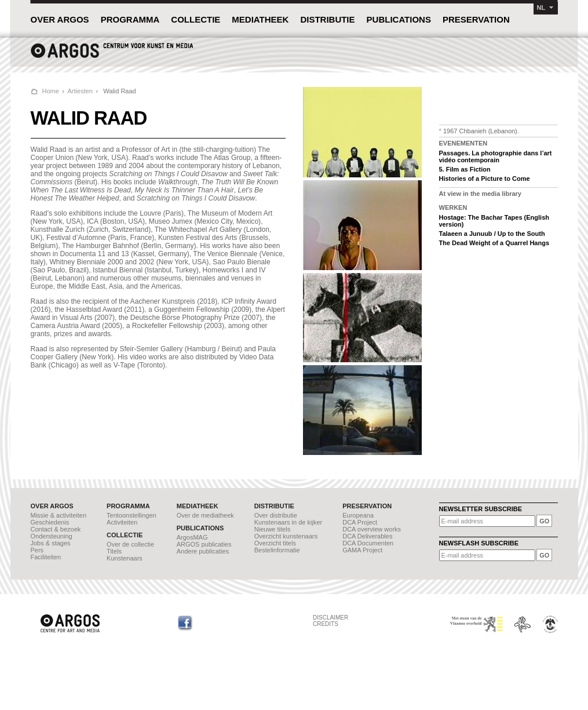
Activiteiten (122, 522)
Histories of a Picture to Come (485, 179)
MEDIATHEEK (260, 19)
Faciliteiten (46, 557)
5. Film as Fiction (465, 169)
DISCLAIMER (330, 618)
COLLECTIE (196, 19)
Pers (37, 550)
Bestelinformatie (277, 550)
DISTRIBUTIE (327, 19)
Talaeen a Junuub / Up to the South (492, 234)
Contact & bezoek (56, 529)
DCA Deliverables (367, 536)
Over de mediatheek (205, 515)
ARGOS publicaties (204, 544)
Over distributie (276, 515)
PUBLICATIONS (399, 19)
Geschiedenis (50, 522)
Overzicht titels (275, 543)
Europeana (358, 515)
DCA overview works (372, 529)
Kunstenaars (125, 558)
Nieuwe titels (272, 529)
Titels (114, 551)
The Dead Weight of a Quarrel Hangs (494, 243)
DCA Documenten (368, 543)
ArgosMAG (192, 537)
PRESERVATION (476, 19)
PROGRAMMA (130, 19)
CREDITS (326, 624)
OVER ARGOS (60, 19)
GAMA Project (362, 550)
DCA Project (360, 522)
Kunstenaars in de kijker (288, 522)
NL (541, 8)
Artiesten (80, 91)
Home (51, 91)
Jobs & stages (51, 543)
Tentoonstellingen (132, 515)
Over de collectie (130, 544)
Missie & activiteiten (59, 515)
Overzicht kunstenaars (286, 536)
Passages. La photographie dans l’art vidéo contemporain (496, 156)
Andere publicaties (203, 551)
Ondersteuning (52, 536)
